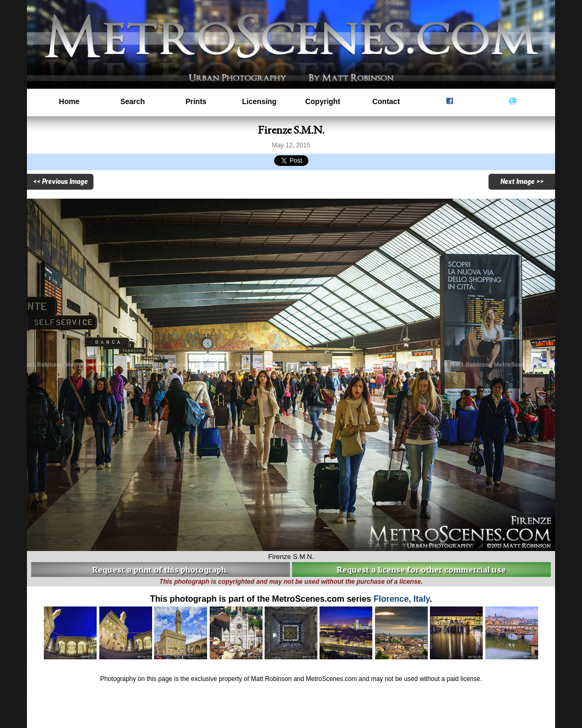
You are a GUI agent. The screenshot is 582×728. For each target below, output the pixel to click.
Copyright (323, 101)
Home (69, 101)
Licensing (259, 101)
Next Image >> (522, 182)
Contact (386, 101)
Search (133, 101)
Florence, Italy (401, 599)
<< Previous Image (60, 182)
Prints (196, 101)
